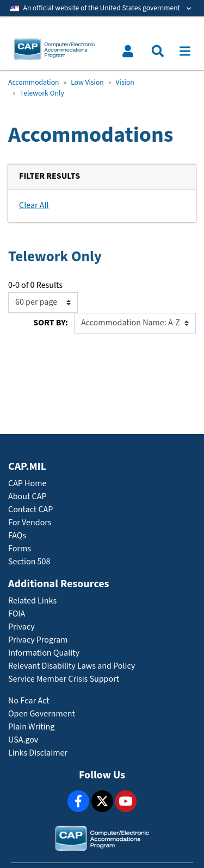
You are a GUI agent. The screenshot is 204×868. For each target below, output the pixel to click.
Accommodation (33, 83)
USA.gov (23, 740)
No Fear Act (29, 701)
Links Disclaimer (38, 753)
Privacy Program (38, 640)
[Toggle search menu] (158, 51)
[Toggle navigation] (185, 51)
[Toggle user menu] (128, 51)
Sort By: (50, 323)
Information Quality (44, 653)
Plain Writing (31, 727)
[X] (102, 801)
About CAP (27, 497)
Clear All (34, 206)
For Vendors (30, 523)
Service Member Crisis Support (64, 679)
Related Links (32, 601)
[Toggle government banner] (102, 8)
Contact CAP (30, 510)
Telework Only (42, 93)
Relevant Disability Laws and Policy (72, 666)
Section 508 (29, 562)
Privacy (21, 627)
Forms (20, 549)
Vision (125, 83)
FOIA (17, 614)
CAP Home (27, 484)
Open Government (42, 714)
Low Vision (87, 83)
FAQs (17, 536)
